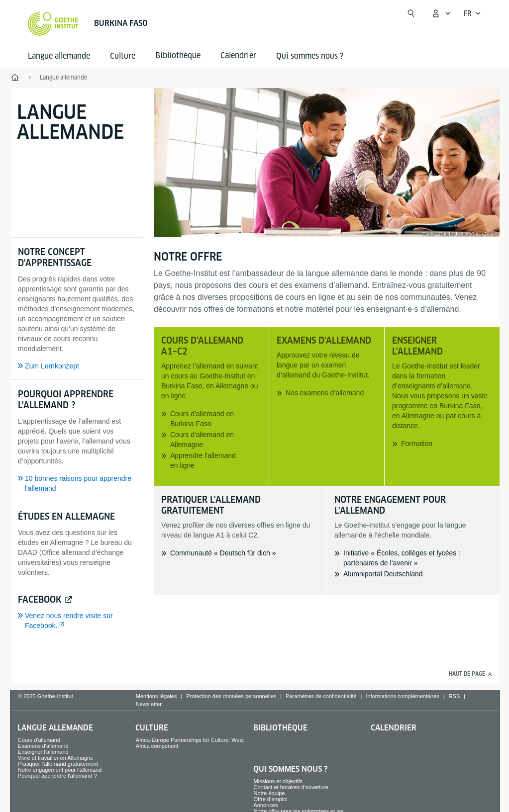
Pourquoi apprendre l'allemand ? (57, 776)
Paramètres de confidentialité (321, 696)
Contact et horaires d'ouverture (291, 787)
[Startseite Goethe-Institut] (53, 24)
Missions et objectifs (278, 781)
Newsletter (149, 704)
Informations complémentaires (402, 696)
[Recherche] (411, 13)
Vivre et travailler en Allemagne (55, 758)
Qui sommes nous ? (310, 56)
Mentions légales (156, 696)
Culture (123, 56)
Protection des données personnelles (231, 696)
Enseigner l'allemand (43, 752)
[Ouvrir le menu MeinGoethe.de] (441, 13)
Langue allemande (59, 56)
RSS (455, 696)
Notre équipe (269, 793)
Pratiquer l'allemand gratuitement (58, 764)
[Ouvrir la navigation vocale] (472, 13)
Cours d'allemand (39, 740)
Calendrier (394, 728)
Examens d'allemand (43, 746)
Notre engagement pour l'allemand (60, 770)
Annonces (266, 805)
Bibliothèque (280, 728)
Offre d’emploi (271, 799)
